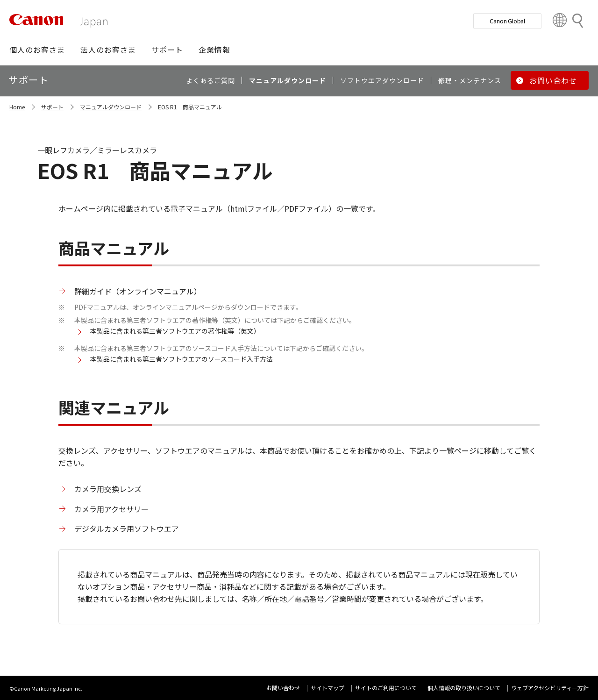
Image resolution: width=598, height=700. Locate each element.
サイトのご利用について (386, 688)
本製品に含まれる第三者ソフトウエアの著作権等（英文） (175, 331)
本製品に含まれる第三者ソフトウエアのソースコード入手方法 (182, 359)
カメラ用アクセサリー (111, 509)
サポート (52, 107)
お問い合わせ (283, 688)
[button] (37, 50)
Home (17, 107)
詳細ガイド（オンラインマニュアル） (138, 291)
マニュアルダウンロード (111, 107)
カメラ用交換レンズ (108, 489)
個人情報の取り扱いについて (464, 688)
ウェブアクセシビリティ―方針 (550, 688)
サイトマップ (327, 688)
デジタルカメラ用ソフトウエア (127, 529)
